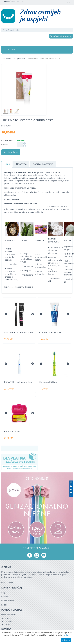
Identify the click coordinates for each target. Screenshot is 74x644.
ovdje (66, 635)
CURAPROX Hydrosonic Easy (18, 382)
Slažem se (66, 640)
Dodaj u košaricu (11, 152)
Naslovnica (6, 59)
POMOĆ (7, 1)
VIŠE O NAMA (7, 583)
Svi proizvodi (20, 59)
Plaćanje (8, 621)
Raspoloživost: (8, 140)
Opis (7, 164)
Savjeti (4, 593)
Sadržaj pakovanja (43, 164)
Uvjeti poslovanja (9, 615)
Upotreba (21, 164)
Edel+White (6, 126)
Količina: (5, 144)
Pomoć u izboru (8, 601)
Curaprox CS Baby (48, 382)
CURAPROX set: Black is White (19, 333)
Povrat (7, 624)
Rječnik (5, 597)
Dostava (8, 618)
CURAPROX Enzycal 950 (51, 333)
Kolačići (5, 605)
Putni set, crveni (12, 432)
